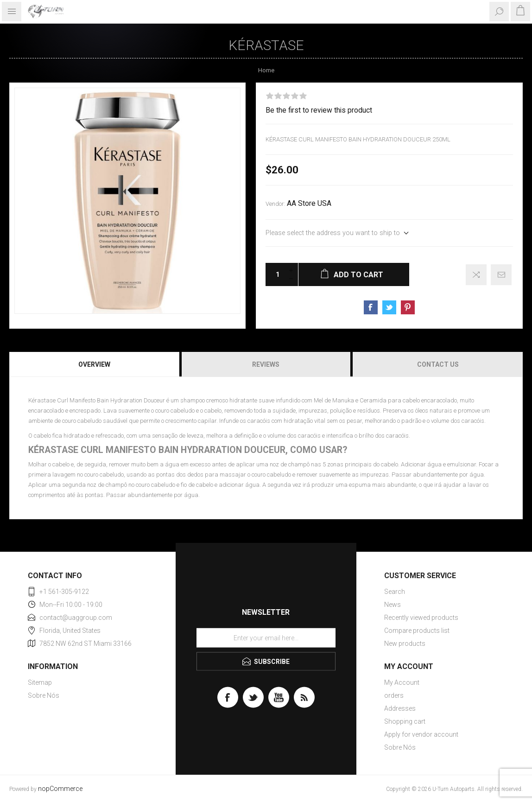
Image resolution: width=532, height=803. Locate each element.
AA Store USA (309, 204)
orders (394, 695)
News (393, 605)
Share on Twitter (389, 307)
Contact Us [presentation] (438, 364)
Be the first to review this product (319, 110)
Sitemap (40, 682)
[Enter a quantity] (275, 274)
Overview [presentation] (94, 364)
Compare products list (417, 631)
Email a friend (501, 275)
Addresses (400, 708)
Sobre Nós (44, 695)
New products (405, 644)
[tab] (95, 364)
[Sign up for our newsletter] (266, 638)
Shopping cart (405, 721)
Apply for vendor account (421, 734)
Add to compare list (476, 275)
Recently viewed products (421, 618)
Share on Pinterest (408, 307)
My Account (402, 682)
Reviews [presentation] (266, 364)
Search (395, 592)
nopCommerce (60, 789)
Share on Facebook (371, 307)
